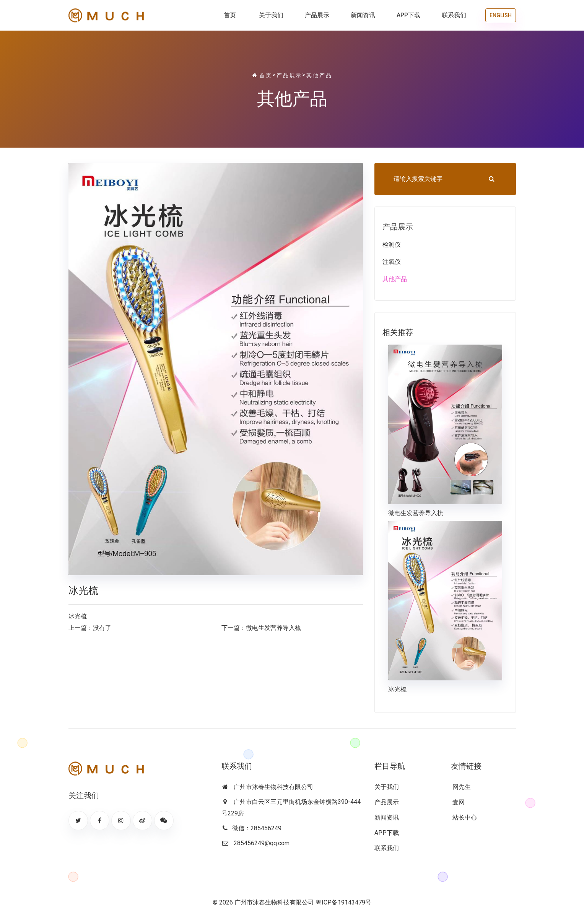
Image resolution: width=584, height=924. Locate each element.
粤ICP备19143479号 (343, 902)
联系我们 (454, 15)
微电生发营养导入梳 (273, 628)
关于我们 (271, 15)
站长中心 (464, 817)
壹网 (458, 802)
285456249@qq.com (262, 843)
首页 (230, 15)
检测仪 (392, 245)
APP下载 (408, 15)
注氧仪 (392, 262)
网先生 (461, 787)
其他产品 (319, 75)
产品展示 (317, 15)
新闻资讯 (363, 15)
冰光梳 (397, 689)
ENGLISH (501, 15)
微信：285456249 (257, 828)
